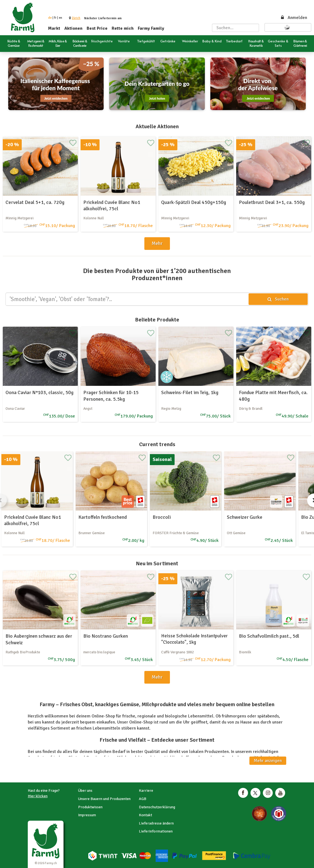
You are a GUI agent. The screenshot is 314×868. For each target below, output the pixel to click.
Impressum (87, 815)
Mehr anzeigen (268, 761)
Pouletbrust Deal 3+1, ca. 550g (272, 202)
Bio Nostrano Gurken (106, 636)
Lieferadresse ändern (156, 823)
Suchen (278, 299)
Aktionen (73, 28)
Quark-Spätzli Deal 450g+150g (194, 202)
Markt (54, 28)
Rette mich (123, 28)
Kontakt (145, 815)
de (50, 18)
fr (55, 18)
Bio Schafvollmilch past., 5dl (269, 636)
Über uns (85, 791)
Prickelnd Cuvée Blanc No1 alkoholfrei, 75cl (112, 205)
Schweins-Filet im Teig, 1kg (190, 392)
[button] (76, 18)
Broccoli (162, 517)
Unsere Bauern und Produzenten (104, 799)
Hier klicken (38, 796)
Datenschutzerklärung (157, 807)
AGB (143, 799)
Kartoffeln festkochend (103, 517)
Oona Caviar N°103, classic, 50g (39, 392)
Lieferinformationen (156, 831)
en (60, 18)
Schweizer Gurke (245, 517)
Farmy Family (151, 28)
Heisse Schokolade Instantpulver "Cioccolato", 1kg (194, 639)
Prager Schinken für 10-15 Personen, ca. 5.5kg (111, 396)
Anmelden (294, 18)
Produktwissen (90, 807)
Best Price (97, 28)
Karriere (146, 791)
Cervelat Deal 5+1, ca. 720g (35, 202)
